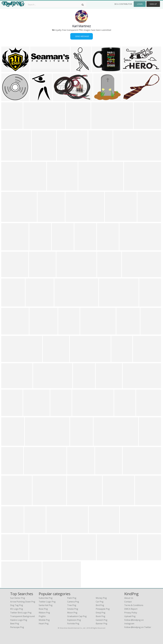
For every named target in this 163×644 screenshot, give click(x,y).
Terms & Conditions (134, 605)
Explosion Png (74, 620)
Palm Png (72, 598)
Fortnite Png (73, 624)
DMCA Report (131, 609)
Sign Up (153, 4)
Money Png (101, 598)
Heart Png (44, 624)
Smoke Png (73, 609)
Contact (128, 602)
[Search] (83, 5)
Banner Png (101, 624)
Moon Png (72, 613)
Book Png (100, 616)
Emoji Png (101, 613)
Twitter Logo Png (47, 602)
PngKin (42, 616)
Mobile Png (44, 620)
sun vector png (18, 598)
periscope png (17, 627)
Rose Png (43, 609)
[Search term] (56, 5)
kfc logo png (17, 609)
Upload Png (130, 616)
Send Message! (82, 36)
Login (140, 4)
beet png (15, 624)
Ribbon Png (44, 613)
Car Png (100, 602)
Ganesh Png (102, 620)
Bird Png (100, 605)
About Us (129, 598)
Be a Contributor (123, 4)
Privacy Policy (131, 613)
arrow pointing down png (23, 602)
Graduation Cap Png (77, 616)
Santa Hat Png (46, 605)
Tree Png (72, 605)
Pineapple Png (103, 609)
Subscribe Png (46, 598)
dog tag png (17, 605)
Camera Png (73, 602)
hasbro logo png (19, 620)
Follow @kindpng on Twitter (138, 627)
